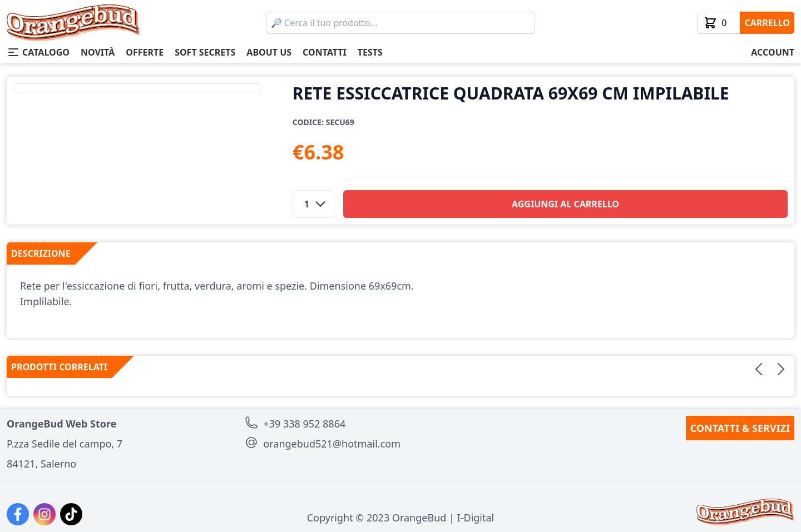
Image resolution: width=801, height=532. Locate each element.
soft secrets (205, 52)
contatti (325, 52)
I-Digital (476, 518)
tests (370, 52)
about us (269, 52)
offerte (145, 52)
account (773, 52)
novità (98, 52)
